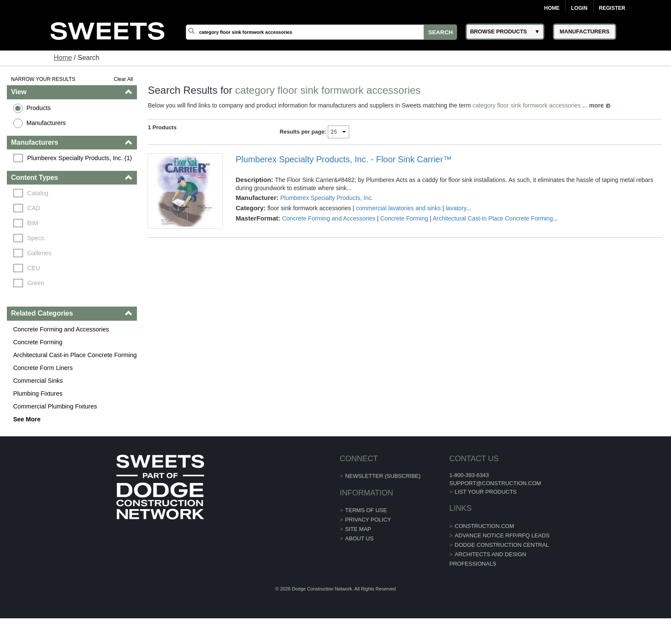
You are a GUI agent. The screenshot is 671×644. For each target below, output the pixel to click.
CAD (34, 208)
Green (36, 283)
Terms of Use (366, 510)
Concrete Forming (38, 342)
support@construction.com (495, 483)
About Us (359, 538)
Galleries (40, 253)
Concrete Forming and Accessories (61, 329)
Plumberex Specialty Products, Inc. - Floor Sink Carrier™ (344, 159)
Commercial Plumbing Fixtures (55, 406)
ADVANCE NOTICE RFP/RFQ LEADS (502, 535)
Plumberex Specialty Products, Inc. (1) (80, 158)
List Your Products (486, 492)
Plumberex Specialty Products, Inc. (327, 198)
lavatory (456, 208)
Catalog (38, 193)
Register (612, 8)
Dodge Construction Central (502, 545)
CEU (34, 268)
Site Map (358, 529)
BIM (33, 223)
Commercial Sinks (38, 381)
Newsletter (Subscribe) (383, 476)
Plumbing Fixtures (38, 394)
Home (552, 8)
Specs (36, 238)
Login (579, 8)
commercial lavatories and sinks (398, 208)
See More (27, 419)
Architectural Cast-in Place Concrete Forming (75, 355)
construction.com (485, 526)
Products (39, 108)
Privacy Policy (368, 520)
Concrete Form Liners (43, 368)
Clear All (123, 79)
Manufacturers (46, 123)
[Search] (321, 32)
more (597, 105)
